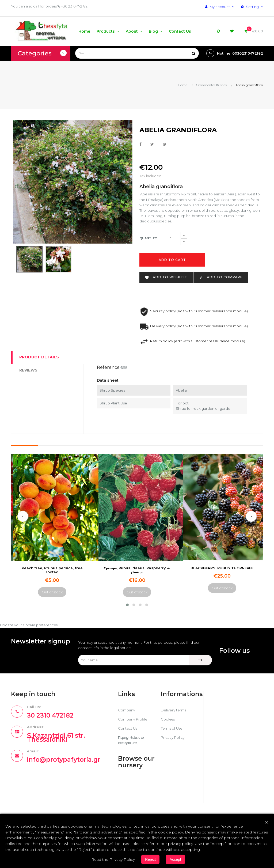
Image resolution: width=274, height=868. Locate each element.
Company (127, 710)
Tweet (152, 145)
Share (140, 145)
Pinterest (164, 145)
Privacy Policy (173, 737)
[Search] (137, 53)
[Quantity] (171, 238)
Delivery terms (173, 710)
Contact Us (128, 728)
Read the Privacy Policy (113, 859)
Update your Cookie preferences (29, 625)
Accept (175, 859)
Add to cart (172, 260)
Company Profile (133, 719)
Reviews (28, 370)
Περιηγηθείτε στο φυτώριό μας (131, 740)
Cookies (168, 719)
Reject (150, 859)
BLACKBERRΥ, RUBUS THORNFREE (222, 568)
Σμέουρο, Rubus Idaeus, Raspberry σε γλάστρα (137, 570)
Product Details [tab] (39, 357)
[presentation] (23, 516)
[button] (127, 605)
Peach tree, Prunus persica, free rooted (52, 570)
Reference (108, 367)
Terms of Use (172, 728)
